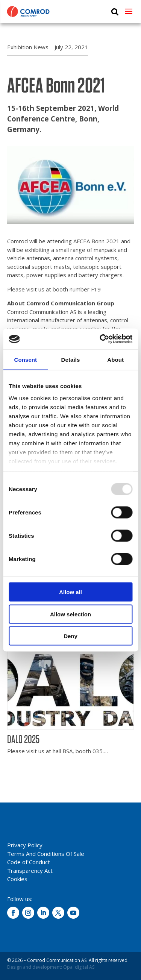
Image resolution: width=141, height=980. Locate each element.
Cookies (17, 879)
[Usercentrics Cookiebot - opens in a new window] (100, 339)
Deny (70, 636)
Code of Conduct (29, 862)
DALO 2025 (23, 739)
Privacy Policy (25, 845)
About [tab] (115, 359)
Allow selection (70, 614)
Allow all (70, 592)
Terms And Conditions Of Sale (46, 854)
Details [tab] (71, 359)
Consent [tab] (25, 359)
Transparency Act (30, 871)
